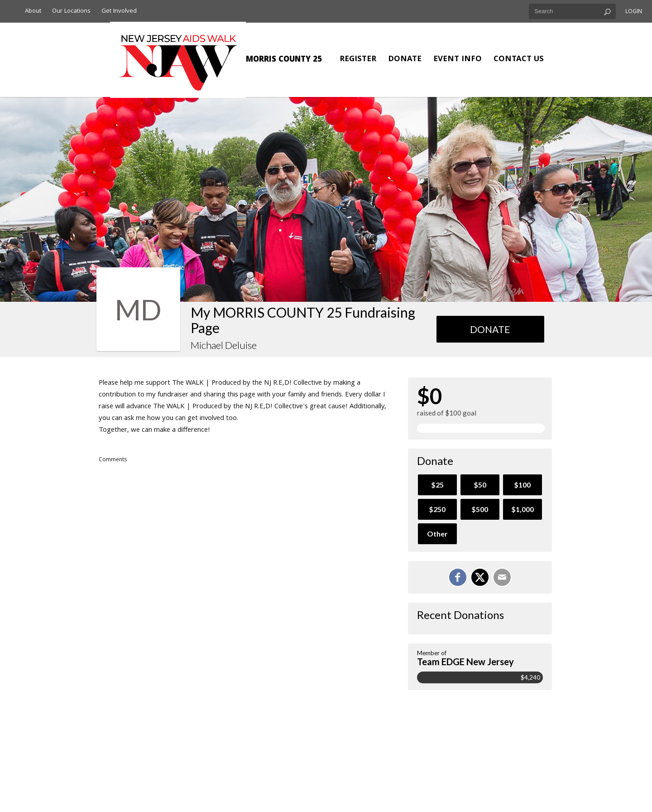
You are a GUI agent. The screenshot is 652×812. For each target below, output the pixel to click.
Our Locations (71, 11)
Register (358, 60)
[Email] (502, 577)
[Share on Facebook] (458, 577)
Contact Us (519, 60)
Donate (405, 60)
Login (634, 12)
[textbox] (572, 11)
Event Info (458, 60)
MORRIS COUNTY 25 (284, 60)
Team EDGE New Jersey (465, 662)
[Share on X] (480, 577)
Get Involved (119, 11)
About (33, 11)
